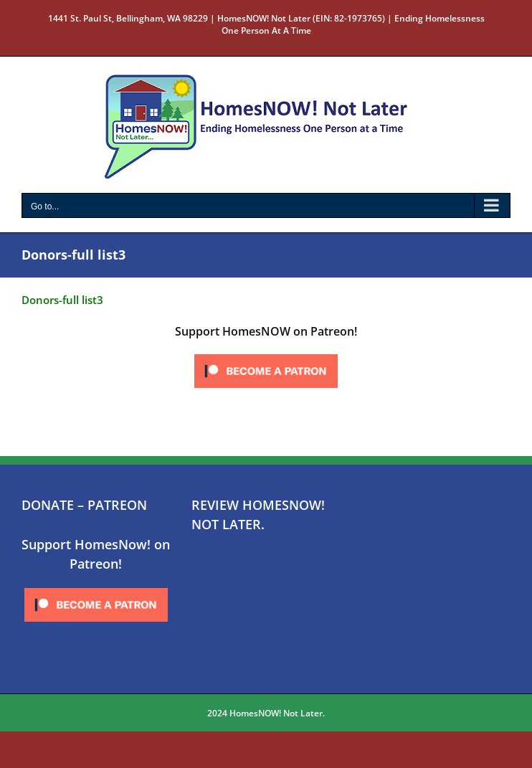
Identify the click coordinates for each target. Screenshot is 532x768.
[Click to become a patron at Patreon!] (266, 355)
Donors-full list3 (62, 300)
